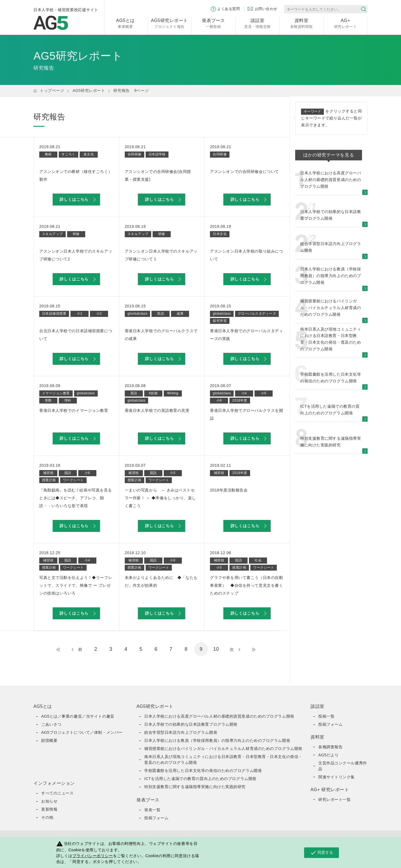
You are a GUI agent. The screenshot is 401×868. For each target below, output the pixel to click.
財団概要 (49, 740)
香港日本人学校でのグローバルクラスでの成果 (161, 335)
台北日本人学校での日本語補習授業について (76, 335)
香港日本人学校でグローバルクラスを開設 (246, 414)
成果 (180, 314)
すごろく (69, 154)
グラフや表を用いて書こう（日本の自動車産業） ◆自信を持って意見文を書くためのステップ (246, 585)
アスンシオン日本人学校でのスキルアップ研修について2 (76, 255)
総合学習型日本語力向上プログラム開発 (181, 732)
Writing (173, 393)
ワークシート (73, 480)
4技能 (153, 393)
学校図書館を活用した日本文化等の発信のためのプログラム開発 (203, 771)
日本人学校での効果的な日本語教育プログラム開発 (191, 724)
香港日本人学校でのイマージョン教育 (74, 410)
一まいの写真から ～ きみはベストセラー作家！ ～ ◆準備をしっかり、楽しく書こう (160, 498)
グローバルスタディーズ (257, 314)
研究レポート (345, 23)
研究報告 (121, 91)
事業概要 (125, 23)
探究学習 (220, 321)
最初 (64, 649)
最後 (248, 649)
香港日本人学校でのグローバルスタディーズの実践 (246, 335)
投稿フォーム (156, 818)
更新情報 (49, 809)
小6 (219, 400)
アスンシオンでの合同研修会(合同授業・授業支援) (158, 175)
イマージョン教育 (56, 393)
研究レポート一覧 (334, 799)
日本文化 (220, 234)
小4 (244, 393)
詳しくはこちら (74, 199)
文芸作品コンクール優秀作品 (343, 766)
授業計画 (49, 480)
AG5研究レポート (89, 91)
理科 (68, 400)
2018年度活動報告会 (229, 490)
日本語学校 (157, 154)
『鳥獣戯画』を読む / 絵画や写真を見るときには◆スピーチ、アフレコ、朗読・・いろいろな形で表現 (76, 498)
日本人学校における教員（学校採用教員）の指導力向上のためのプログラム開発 (217, 740)
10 (216, 649)
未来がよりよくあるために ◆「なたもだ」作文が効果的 (161, 581)
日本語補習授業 (54, 314)
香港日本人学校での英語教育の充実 (157, 410)
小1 (80, 314)
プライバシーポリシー (93, 856)
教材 (48, 154)
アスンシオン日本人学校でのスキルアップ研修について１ (161, 255)
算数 (48, 400)
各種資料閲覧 (301, 23)
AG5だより (328, 755)
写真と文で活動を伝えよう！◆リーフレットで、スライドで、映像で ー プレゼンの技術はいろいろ (76, 585)
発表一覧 (152, 810)
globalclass (222, 314)
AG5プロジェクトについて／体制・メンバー (82, 732)
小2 (99, 314)
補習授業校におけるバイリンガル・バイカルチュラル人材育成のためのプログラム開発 (223, 749)
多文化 (89, 154)
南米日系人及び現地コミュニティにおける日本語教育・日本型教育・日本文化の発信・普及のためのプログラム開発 (223, 760)
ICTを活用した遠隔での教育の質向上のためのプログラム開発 (200, 779)
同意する (321, 853)
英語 (161, 314)
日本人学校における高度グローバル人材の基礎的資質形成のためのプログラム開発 (219, 716)
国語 (68, 473)
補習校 (48, 473)
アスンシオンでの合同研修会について (244, 172)
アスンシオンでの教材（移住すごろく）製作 (76, 175)
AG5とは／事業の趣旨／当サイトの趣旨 (78, 716)
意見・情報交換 (257, 23)
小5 (264, 393)
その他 (47, 817)
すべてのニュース (57, 793)
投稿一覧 (326, 716)
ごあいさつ (51, 724)
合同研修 (135, 154)
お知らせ (49, 801)
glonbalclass (138, 314)
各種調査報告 (330, 747)
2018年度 (240, 400)
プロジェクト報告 (169, 23)
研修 (76, 234)
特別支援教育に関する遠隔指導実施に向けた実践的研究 (195, 787)
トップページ (52, 91)
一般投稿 (213, 23)
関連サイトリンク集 (337, 777)
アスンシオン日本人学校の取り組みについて (246, 255)
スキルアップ (52, 234)
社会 (258, 560)
